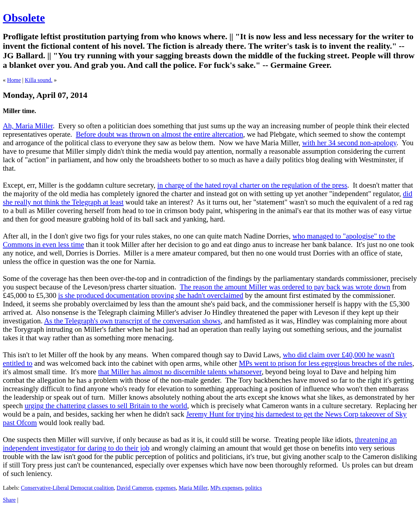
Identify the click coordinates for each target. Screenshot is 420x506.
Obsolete (24, 18)
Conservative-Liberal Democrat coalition (67, 488)
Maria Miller (193, 488)
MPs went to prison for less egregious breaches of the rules (326, 363)
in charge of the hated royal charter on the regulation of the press (252, 185)
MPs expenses (226, 488)
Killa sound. (39, 80)
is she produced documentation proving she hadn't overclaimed (151, 295)
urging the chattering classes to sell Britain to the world (106, 405)
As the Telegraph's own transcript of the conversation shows (132, 321)
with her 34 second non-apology (350, 143)
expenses (166, 488)
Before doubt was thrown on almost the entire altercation (160, 134)
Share (9, 500)
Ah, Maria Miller (28, 126)
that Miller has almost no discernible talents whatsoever (180, 372)
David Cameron (135, 488)
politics (253, 488)
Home (14, 80)
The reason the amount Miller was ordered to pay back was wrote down (285, 287)
